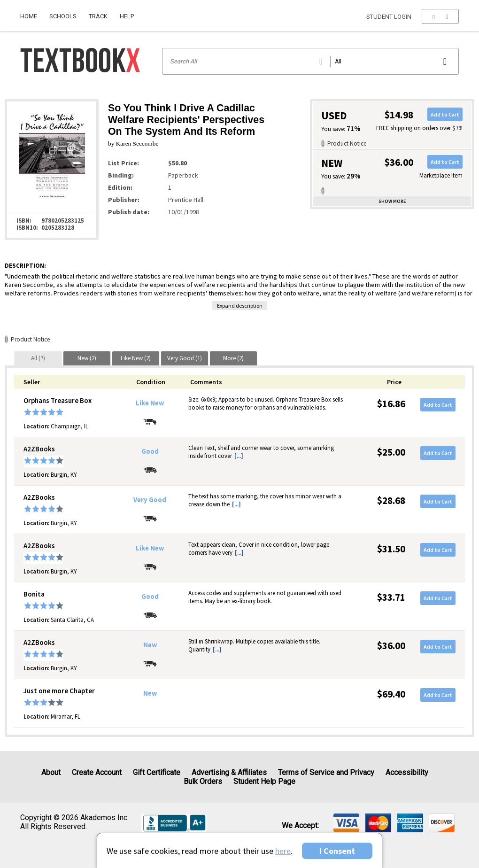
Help (127, 16)
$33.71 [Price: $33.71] (391, 597)
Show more (392, 201)
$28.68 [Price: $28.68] (391, 500)
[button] (440, 16)
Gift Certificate (157, 772)
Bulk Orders (203, 781)
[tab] (38, 358)
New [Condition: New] (150, 645)
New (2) (87, 358)
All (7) (38, 358)
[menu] (440, 16)
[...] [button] (239, 456)
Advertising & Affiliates (229, 772)
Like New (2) (136, 358)
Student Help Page (264, 781)
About (51, 772)
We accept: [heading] (300, 826)
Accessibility (407, 772)
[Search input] (311, 61)
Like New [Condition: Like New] (150, 403)
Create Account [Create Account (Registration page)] (97, 772)
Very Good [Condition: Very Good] (150, 500)
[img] (346, 823)
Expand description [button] (240, 306)
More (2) (233, 358)
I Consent (337, 851)
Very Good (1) (185, 358)
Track (98, 16)
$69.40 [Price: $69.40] (391, 694)
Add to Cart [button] (445, 114)
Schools (63, 16)
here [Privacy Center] (283, 851)
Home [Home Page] (29, 16)
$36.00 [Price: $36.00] (391, 646)
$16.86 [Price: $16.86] (391, 404)
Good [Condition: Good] (150, 451)
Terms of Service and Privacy (326, 772)
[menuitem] (32, 13)
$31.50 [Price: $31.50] (391, 549)
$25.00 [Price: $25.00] (391, 452)
